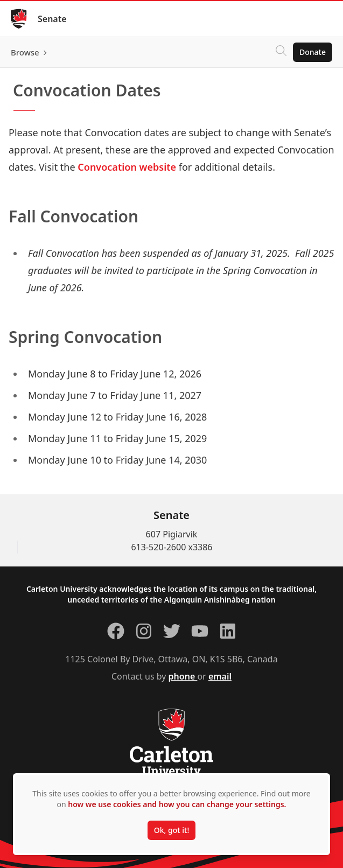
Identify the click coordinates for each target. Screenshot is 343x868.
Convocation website (127, 167)
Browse (25, 52)
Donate (313, 52)
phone (183, 676)
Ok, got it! (171, 830)
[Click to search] (281, 52)
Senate (52, 19)
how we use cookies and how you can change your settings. (177, 804)
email (220, 676)
